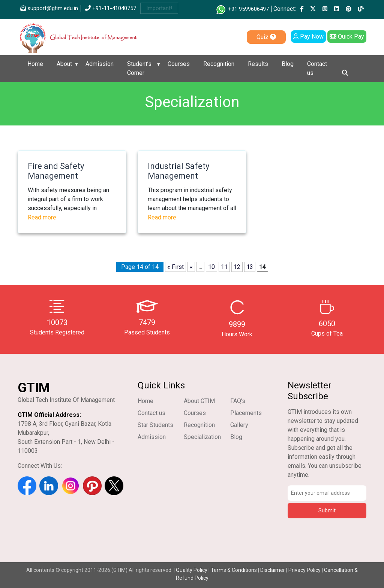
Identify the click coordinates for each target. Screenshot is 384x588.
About (64, 64)
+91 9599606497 (242, 9)
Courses (179, 64)
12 (237, 267)
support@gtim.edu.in (49, 8)
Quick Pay (347, 37)
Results (258, 64)
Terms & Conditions (234, 570)
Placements (246, 413)
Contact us (317, 68)
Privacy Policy (304, 570)
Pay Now (308, 37)
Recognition (219, 64)
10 (211, 267)
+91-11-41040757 (111, 8)
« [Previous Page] (191, 267)
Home (35, 64)
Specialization (202, 437)
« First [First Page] (175, 267)
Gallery (239, 425)
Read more (42, 217)
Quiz (266, 37)
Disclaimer (273, 570)
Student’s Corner (139, 68)
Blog (288, 64)
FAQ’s (238, 401)
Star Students (155, 425)
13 (250, 267)
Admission (100, 64)
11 (224, 267)
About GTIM (199, 401)
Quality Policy (192, 570)
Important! (159, 8)
